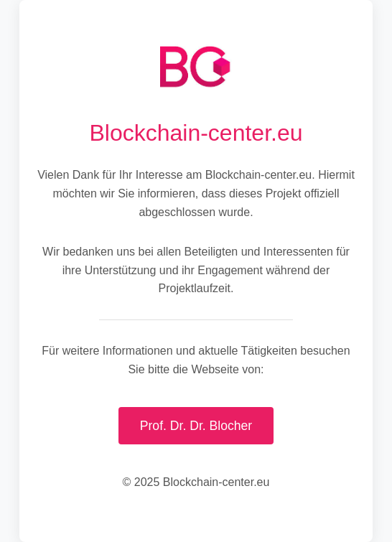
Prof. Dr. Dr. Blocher (196, 426)
